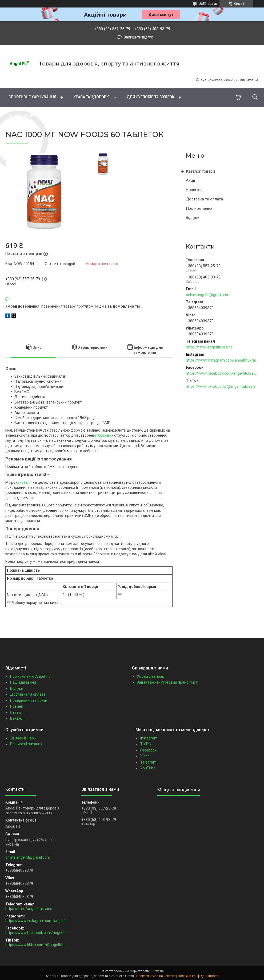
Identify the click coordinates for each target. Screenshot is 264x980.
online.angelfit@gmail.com (208, 295)
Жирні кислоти (112, 78)
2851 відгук (208, 4)
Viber (145, 756)
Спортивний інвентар (30, 115)
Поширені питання (26, 744)
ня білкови (102, 435)
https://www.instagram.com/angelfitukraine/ (222, 360)
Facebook (148, 750)
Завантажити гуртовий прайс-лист (167, 682)
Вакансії (17, 718)
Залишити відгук (138, 37)
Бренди (13, 78)
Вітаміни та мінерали (59, 78)
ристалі (24, 482)
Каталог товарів (201, 171)
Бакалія (77, 115)
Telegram (148, 762)
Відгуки (193, 218)
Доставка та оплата (204, 199)
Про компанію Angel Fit (30, 676)
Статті (16, 712)
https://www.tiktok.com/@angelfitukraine (221, 386)
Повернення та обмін (29, 700)
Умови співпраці (151, 676)
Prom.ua (158, 971)
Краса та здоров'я (91, 97)
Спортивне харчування (32, 97)
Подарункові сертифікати (168, 115)
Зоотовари (113, 115)
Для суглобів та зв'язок (151, 97)
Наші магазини (23, 682)
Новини (17, 706)
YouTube (148, 768)
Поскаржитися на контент (156, 976)
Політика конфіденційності (198, 976)
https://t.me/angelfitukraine (209, 347)
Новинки (194, 190)
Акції (190, 180)
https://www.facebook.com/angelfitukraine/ (222, 373)
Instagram (149, 738)
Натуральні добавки (166, 78)
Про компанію (199, 208)
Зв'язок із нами (23, 738)
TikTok (146, 744)
